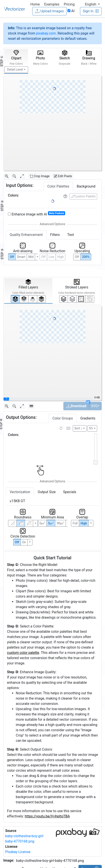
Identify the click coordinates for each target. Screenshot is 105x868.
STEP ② (2, 206)
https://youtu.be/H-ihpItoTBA (47, 816)
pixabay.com (46, 33)
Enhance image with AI (36, 214)
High (60, 257)
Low (52, 257)
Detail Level (15, 69)
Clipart (16, 58)
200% (86, 257)
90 (60, 523)
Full (75, 523)
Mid (31, 257)
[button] (92, 4)
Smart (21, 257)
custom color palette (23, 653)
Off (17, 542)
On (24, 542)
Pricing (69, 4)
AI (71, 11)
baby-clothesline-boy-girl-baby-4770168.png (50, 861)
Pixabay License (18, 852)
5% (91, 428)
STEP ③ (2, 254)
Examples (52, 4)
